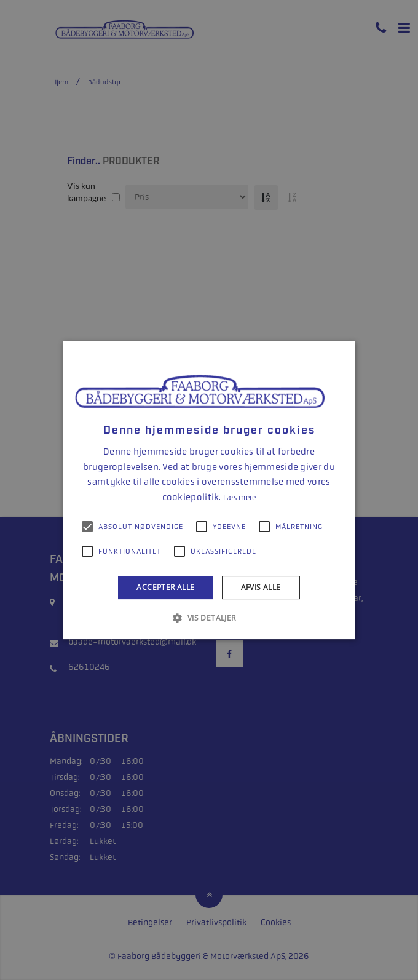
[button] (209, 618)
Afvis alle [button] (261, 587)
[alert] (209, 490)
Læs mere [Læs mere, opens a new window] (239, 498)
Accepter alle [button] (165, 587)
